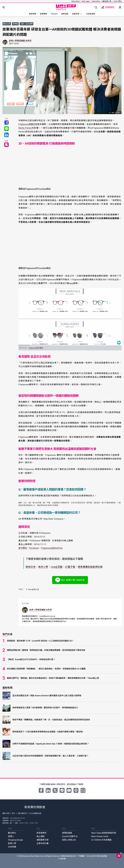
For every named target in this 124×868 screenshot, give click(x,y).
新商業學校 (42, 833)
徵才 (14, 813)
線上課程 (41, 836)
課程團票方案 (43, 840)
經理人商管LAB (69, 840)
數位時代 (12, 833)
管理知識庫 (67, 833)
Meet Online (96, 1)
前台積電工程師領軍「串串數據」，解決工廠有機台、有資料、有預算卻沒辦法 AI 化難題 (46, 669)
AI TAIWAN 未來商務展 (101, 840)
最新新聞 (33, 14)
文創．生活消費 (26, 24)
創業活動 (65, 14)
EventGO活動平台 (70, 836)
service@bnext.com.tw (17, 818)
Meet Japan (86, 1)
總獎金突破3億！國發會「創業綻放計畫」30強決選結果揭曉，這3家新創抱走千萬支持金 (46, 650)
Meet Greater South (100, 836)
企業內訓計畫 (43, 843)
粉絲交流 (31, 567)
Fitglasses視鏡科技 (28, 124)
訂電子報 (72, 567)
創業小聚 (12, 843)
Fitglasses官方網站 (36, 348)
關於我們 (6, 813)
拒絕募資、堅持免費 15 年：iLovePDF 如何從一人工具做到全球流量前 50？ (40, 641)
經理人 (11, 836)
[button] (119, 856)
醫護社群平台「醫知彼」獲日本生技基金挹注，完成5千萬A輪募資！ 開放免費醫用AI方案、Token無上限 (53, 678)
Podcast (54, 14)
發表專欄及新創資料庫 (93, 567)
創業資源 (77, 14)
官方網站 (23, 548)
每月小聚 (44, 567)
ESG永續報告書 (35, 813)
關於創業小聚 (107, 1)
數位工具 (7, 24)
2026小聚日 (118, 1)
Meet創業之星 (32, 589)
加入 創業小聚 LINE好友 (70, 580)
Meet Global (75, 1)
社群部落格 (91, 14)
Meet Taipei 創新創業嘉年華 (104, 833)
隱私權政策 (22, 813)
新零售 (15, 24)
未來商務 (12, 847)
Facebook (35, 548)
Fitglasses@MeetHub (53, 548)
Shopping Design (16, 840)
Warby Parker (25, 128)
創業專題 (44, 14)
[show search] (96, 7)
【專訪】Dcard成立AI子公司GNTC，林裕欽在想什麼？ (31, 659)
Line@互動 (58, 567)
